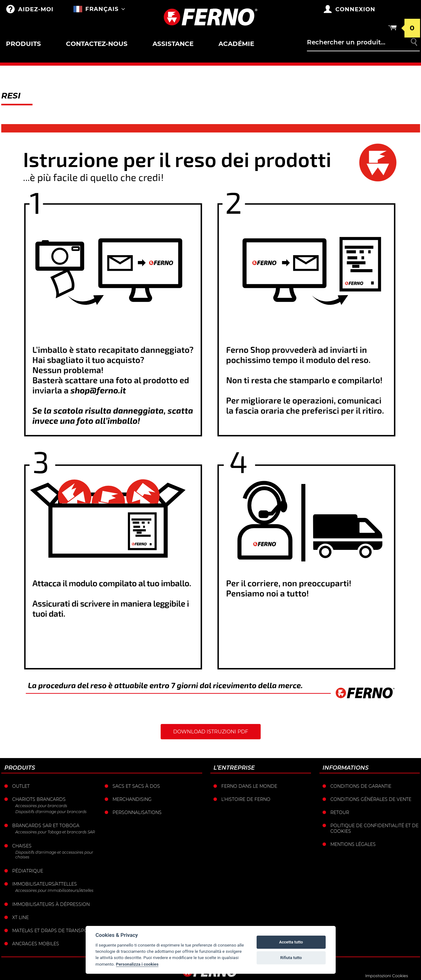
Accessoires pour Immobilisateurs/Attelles (54, 890)
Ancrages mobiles (36, 944)
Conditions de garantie (361, 786)
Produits (23, 44)
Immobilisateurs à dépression (51, 904)
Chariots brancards (39, 799)
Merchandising (132, 799)
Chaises (22, 846)
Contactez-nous (97, 44)
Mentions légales (353, 844)
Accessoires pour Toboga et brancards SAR (55, 832)
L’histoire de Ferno (246, 799)
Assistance (173, 44)
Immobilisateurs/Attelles (45, 884)
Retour (340, 812)
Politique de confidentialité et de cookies (374, 828)
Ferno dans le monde (249, 786)
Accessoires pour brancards (41, 806)
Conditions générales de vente (371, 799)
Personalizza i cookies (137, 964)
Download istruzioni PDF (211, 732)
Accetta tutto (291, 942)
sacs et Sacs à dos (136, 786)
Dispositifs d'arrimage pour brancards (51, 812)
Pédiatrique (28, 871)
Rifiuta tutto (291, 958)
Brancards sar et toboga (46, 826)
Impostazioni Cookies (386, 976)
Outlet (21, 786)
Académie (236, 44)
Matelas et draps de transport (53, 931)
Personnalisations (137, 812)
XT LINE (20, 917)
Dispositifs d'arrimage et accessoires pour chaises (54, 855)
